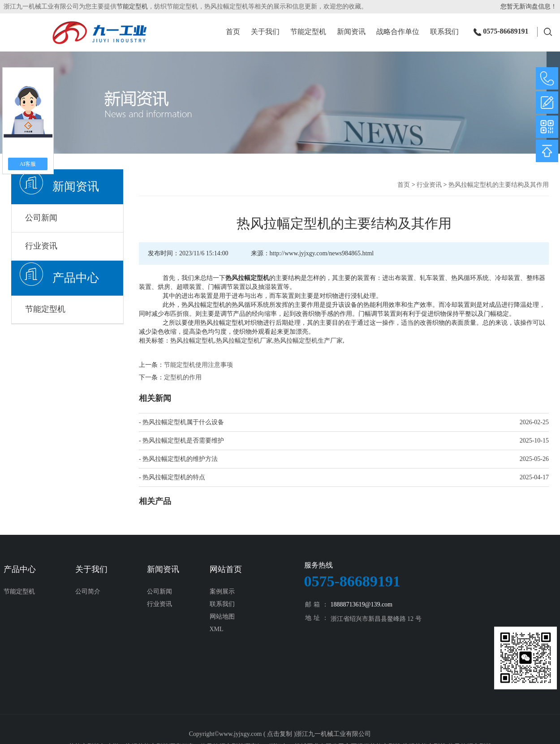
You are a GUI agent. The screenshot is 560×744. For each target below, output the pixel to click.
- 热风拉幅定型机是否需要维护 (181, 441)
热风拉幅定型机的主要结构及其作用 (499, 185)
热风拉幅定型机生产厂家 (308, 341)
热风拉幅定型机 (192, 341)
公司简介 (88, 591)
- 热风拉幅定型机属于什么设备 (181, 422)
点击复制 (280, 734)
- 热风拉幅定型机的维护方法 (178, 459)
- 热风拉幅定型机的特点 (172, 477)
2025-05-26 (534, 459)
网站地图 (222, 617)
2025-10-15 (534, 441)
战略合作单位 (398, 32)
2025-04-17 (534, 477)
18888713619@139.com (362, 604)
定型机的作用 (183, 377)
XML (217, 629)
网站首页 (226, 569)
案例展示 (222, 591)
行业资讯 (41, 246)
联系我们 (444, 32)
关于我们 (265, 32)
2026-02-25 (534, 422)
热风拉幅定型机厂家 (244, 341)
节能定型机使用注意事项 (198, 365)
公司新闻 (41, 218)
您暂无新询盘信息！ (529, 6)
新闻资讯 (351, 32)
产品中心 (76, 278)
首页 (233, 32)
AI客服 (28, 164)
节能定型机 (132, 6)
